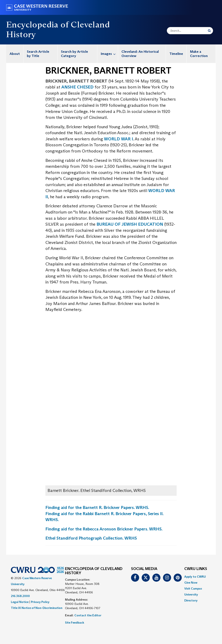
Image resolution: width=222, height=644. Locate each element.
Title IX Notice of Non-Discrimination (37, 608)
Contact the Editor (88, 615)
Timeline (176, 54)
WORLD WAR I (118, 139)
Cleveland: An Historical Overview (140, 54)
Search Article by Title (38, 54)
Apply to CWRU (195, 577)
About (15, 54)
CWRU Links (196, 569)
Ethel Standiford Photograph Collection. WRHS (91, 538)
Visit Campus (193, 588)
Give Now (191, 583)
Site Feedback (75, 623)
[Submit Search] (209, 31)
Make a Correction (199, 54)
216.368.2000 (20, 596)
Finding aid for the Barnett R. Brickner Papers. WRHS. (97, 507)
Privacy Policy (40, 602)
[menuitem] (15, 54)
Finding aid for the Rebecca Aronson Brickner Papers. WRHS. (104, 529)
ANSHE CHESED (77, 87)
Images (109, 54)
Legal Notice (20, 602)
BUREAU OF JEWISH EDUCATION (130, 224)
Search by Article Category (74, 54)
